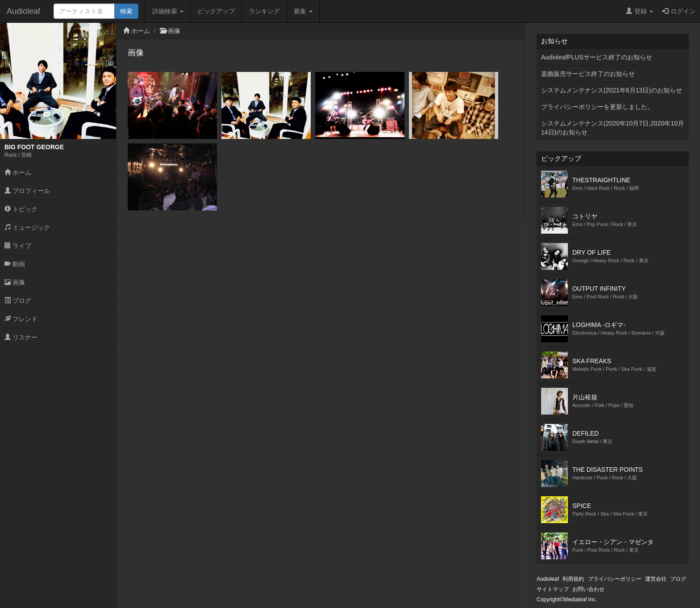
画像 (15, 282)
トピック (21, 209)
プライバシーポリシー (615, 579)
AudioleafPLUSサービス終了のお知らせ (597, 57)
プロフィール (27, 191)
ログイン (679, 11)
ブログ (18, 301)
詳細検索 (168, 11)
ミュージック (27, 227)
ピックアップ (216, 11)
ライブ (18, 246)
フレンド (21, 319)
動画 (15, 264)
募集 (303, 11)
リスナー (21, 337)
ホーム (18, 172)
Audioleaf (23, 11)
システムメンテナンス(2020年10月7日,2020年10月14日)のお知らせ (612, 128)
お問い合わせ (588, 589)
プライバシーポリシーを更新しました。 (597, 107)
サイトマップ (553, 589)
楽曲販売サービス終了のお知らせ (588, 74)
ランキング (264, 11)
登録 (640, 11)
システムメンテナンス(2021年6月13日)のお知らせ (612, 90)
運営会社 (656, 579)
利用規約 (573, 579)
